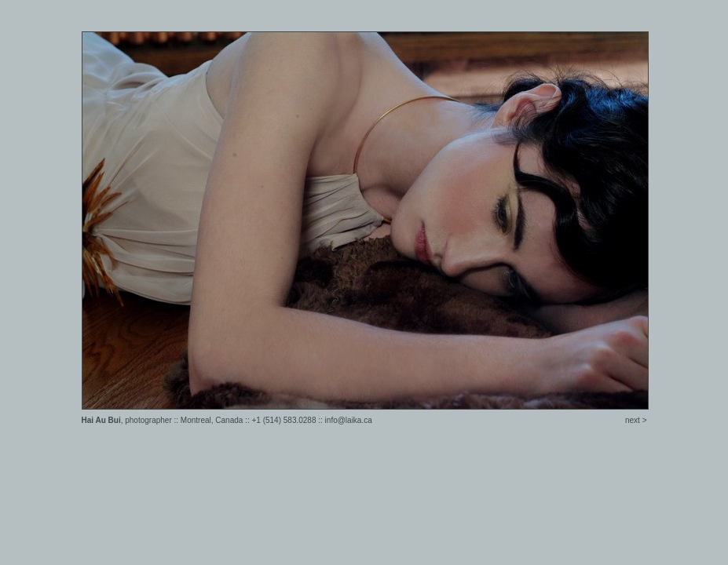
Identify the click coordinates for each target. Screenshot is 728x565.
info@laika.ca (349, 420)
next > (636, 420)
